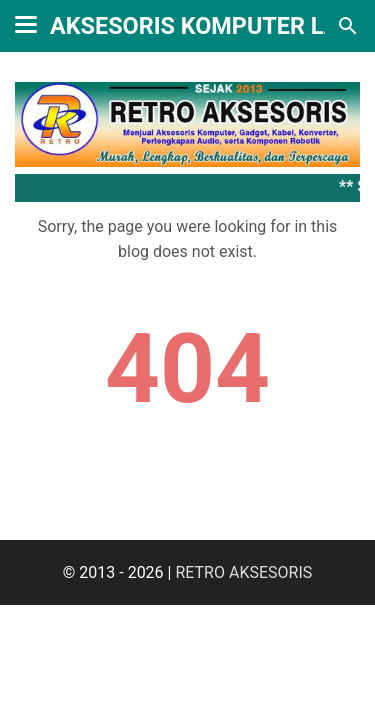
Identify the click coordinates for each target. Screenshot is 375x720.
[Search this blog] (348, 26)
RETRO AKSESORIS (243, 572)
